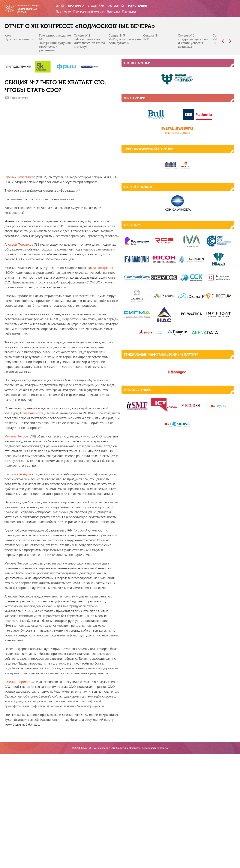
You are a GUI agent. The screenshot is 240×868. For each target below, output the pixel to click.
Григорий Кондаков (22, 389)
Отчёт (64, 6)
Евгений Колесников (23, 169)
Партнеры (132, 12)
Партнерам (67, 12)
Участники (99, 6)
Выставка (117, 12)
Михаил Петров (19, 360)
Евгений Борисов (20, 538)
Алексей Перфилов (22, 227)
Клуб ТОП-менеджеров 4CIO (98, 862)
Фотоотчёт (120, 6)
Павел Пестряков (103, 245)
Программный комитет (93, 12)
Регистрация (140, 6)
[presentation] (220, 41)
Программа (79, 6)
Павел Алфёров (139, 342)
